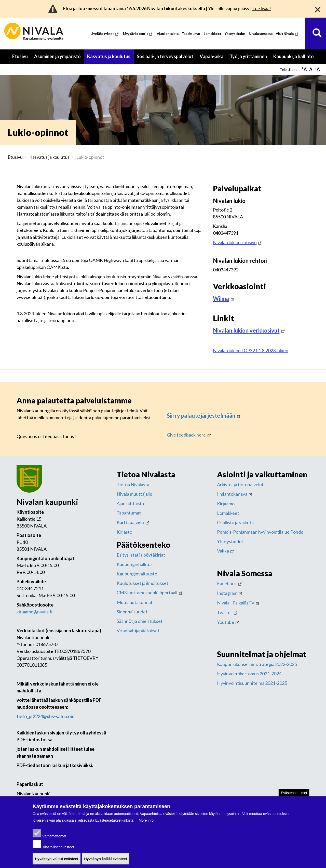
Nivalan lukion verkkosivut (249, 330)
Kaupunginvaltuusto (137, 574)
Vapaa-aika (212, 56)
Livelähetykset (105, 34)
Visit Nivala (288, 34)
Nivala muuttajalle (134, 494)
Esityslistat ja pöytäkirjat (141, 555)
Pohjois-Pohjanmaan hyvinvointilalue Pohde (260, 532)
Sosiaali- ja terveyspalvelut (165, 56)
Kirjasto (124, 532)
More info (146, 823)
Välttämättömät (54, 839)
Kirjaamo (226, 504)
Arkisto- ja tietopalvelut (240, 484)
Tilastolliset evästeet (58, 850)
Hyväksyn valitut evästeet (57, 862)
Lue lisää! (262, 8)
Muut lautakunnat (135, 602)
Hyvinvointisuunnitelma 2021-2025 (252, 683)
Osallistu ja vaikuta (235, 522)
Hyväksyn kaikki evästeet (105, 862)
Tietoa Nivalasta (133, 484)
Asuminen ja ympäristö (57, 56)
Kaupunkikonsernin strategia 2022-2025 (257, 664)
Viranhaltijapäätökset (138, 630)
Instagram (230, 593)
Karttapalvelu (133, 522)
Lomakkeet (213, 34)
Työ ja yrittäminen (248, 56)
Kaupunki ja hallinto (294, 56)
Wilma (224, 299)
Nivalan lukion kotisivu (238, 242)
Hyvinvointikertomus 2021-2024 (249, 674)
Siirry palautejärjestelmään (204, 416)
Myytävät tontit (138, 34)
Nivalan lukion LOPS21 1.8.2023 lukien (251, 350)
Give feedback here (189, 435)
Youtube (229, 622)
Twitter (228, 612)
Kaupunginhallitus (135, 564)
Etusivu (20, 56)
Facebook (230, 583)
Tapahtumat (191, 34)
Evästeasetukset (294, 796)
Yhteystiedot (235, 34)
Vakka (226, 551)
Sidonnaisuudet (132, 612)
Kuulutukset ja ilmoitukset (142, 583)
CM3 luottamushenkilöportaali (150, 593)
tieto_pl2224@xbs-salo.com (45, 716)
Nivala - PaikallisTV (239, 603)
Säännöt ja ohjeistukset (140, 621)
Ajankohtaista (168, 34)
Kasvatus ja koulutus (109, 56)
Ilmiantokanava (235, 494)
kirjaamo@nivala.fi (35, 612)
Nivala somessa (261, 34)
